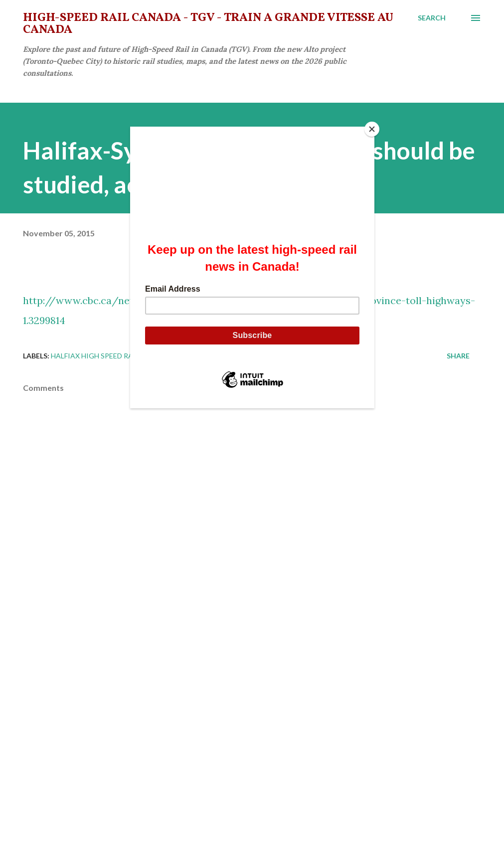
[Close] (372, 129)
